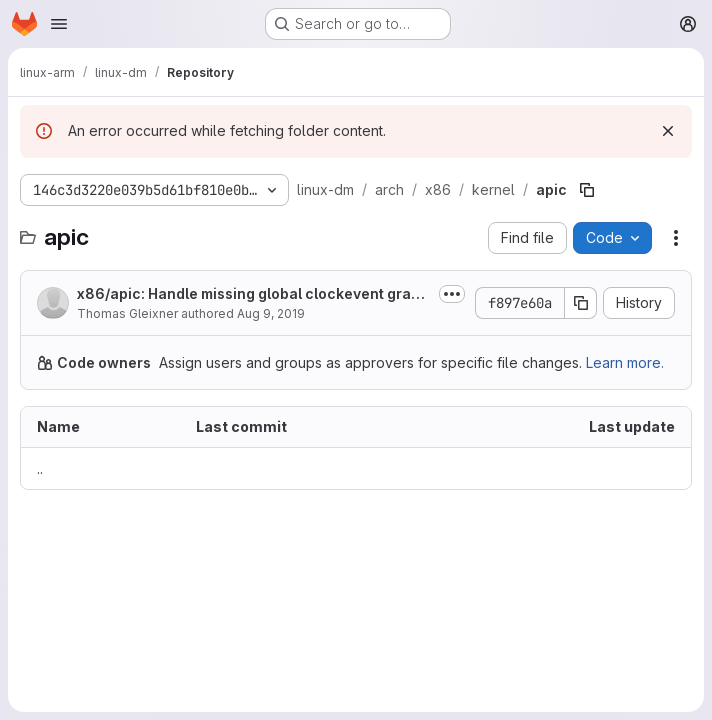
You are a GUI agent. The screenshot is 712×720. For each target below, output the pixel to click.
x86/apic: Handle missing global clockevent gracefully (253, 294)
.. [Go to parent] (40, 468)
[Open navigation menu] (59, 24)
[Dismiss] (668, 131)
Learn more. (625, 362)
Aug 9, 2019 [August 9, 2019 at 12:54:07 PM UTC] (271, 313)
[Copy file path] (587, 190)
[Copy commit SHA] (581, 303)
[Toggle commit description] (452, 294)
